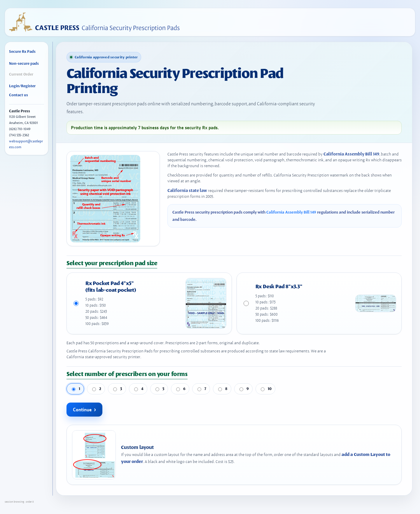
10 (266, 389)
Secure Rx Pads (22, 51)
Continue (82, 410)
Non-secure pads (24, 63)
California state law (187, 190)
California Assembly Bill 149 (351, 154)
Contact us (19, 95)
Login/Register (22, 86)
